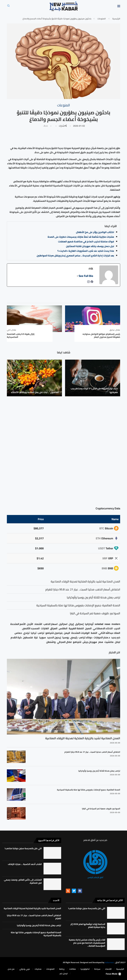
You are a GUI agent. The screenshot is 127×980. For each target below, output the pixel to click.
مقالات (72, 969)
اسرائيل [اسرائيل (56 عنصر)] (63, 624)
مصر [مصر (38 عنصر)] (101, 642)
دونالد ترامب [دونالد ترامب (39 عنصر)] (85, 637)
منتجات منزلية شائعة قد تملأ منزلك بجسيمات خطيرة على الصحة (81, 237)
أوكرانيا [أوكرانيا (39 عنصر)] (89, 624)
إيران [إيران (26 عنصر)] (71, 624)
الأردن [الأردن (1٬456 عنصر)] (30, 624)
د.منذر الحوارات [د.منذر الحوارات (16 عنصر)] (102, 637)
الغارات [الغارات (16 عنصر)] (45, 628)
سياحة (97, 969)
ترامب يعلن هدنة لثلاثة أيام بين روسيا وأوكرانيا (99, 771)
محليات (38, 969)
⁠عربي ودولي (25, 969)
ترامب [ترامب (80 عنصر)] (41, 633)
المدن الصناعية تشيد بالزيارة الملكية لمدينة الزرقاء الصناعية (83, 738)
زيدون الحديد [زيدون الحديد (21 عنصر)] (54, 637)
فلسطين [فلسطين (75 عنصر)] (28, 637)
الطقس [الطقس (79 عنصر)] (63, 628)
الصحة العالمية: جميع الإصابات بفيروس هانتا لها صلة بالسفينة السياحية (89, 790)
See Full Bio (86, 276)
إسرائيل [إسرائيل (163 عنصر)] (79, 624)
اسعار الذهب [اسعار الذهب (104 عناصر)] (50, 624)
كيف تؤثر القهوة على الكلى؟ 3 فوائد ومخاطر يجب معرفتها (94, 390)
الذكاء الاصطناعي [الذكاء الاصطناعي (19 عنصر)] (103, 628)
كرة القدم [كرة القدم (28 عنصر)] (16, 637)
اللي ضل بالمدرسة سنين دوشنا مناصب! (23, 848)
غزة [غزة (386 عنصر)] (36, 637)
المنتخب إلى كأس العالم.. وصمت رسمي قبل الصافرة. (23, 881)
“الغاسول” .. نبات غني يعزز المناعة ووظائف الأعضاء (35, 392)
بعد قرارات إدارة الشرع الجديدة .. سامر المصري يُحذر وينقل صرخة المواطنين (75, 256)
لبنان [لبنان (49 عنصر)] (117, 642)
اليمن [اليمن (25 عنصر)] (67, 633)
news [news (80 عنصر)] (107, 624)
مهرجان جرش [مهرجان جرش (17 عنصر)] (90, 642)
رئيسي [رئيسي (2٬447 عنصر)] (74, 637)
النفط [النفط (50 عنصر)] (94, 633)
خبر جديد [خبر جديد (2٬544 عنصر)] (116, 637)
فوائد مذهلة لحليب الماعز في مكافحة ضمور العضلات (86, 241)
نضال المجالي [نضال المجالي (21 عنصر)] (64, 642)
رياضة (62, 969)
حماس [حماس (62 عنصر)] (18, 633)
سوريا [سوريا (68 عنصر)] (43, 637)
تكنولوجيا (85, 969)
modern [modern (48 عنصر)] (116, 624)
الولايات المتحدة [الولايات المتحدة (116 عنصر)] (80, 633)
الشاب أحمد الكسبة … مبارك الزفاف (25, 864)
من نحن (11, 969)
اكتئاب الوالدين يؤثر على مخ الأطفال (95, 232)
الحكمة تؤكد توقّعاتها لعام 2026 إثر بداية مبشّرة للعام (88, 926)
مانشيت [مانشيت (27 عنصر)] (109, 642)
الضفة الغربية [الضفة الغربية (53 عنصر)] (76, 628)
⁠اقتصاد (108, 969)
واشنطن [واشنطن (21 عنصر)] (51, 642)
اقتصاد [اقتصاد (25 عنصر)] (38, 624)
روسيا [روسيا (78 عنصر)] (66, 637)
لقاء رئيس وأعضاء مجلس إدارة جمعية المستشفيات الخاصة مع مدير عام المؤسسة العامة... (87, 943)
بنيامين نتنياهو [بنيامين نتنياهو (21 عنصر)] (54, 633)
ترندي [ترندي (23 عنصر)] (26, 633)
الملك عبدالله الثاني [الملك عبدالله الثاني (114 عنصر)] (109, 633)
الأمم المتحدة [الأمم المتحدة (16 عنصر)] (18, 624)
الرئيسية (116, 19)
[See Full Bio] (77, 276)
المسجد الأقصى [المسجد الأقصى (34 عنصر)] (31, 628)
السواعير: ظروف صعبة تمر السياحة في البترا (101, 809)
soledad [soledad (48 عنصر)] (99, 624)
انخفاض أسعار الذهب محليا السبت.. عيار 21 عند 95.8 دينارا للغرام (92, 752)
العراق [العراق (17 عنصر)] (54, 628)
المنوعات (101, 19)
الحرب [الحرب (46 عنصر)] (117, 628)
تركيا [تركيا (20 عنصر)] (34, 633)
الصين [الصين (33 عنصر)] (88, 628)
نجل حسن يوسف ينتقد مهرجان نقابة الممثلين (90, 246)
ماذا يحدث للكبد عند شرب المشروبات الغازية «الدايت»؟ (86, 251)
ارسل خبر (64, 974)
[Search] (8, 7)
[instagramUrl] (88, 283)
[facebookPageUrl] (92, 283)
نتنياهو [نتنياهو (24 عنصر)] (77, 642)
